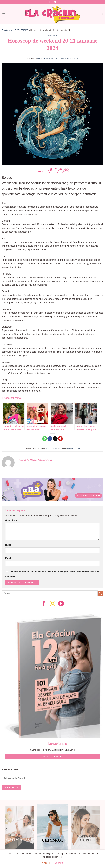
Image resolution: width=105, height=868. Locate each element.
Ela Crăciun (7, 30)
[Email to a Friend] (61, 171)
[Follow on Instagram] (52, 2)
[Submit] (100, 593)
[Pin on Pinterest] (66, 171)
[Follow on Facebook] (50, 2)
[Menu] (4, 14)
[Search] (102, 14)
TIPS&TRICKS (21, 30)
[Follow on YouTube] (55, 2)
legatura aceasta (73, 449)
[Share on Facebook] (56, 171)
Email (9, 558)
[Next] (98, 829)
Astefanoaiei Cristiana (67, 58)
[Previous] (7, 829)
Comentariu (12, 520)
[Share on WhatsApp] (51, 171)
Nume (9, 545)
